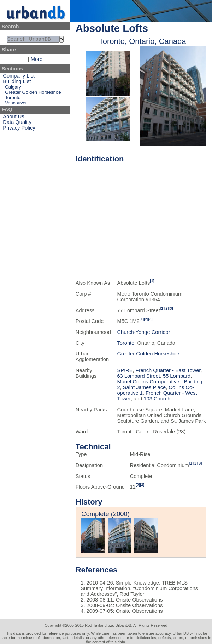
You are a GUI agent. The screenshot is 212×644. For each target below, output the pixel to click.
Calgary (13, 88)
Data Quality (17, 124)
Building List (17, 83)
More (37, 61)
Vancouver (16, 104)
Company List (19, 77)
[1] (152, 281)
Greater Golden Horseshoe (33, 94)
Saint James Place (144, 387)
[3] (171, 309)
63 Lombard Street (138, 376)
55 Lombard (177, 376)
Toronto (13, 99)
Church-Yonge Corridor (143, 332)
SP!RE (125, 370)
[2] (166, 309)
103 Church (157, 399)
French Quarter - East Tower (168, 370)
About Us (13, 118)
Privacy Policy (19, 129)
